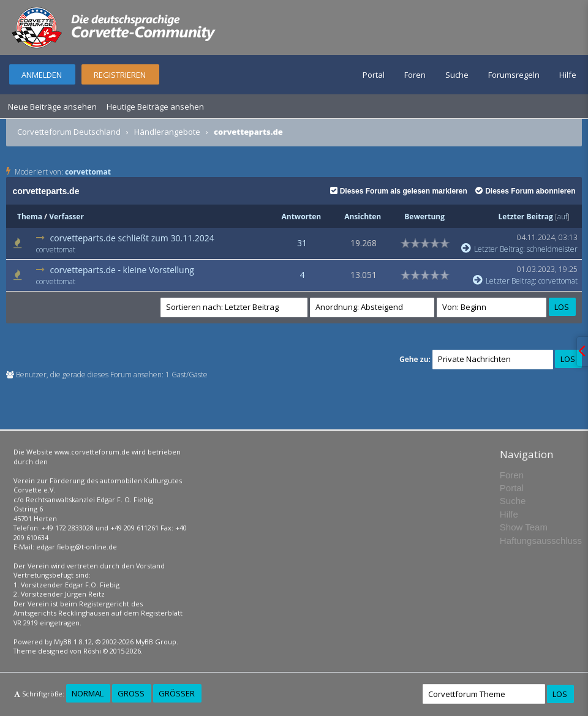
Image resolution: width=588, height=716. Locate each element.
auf (562, 217)
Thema (30, 217)
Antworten (301, 217)
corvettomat (88, 172)
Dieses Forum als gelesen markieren (399, 191)
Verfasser (66, 217)
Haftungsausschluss (541, 541)
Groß (131, 693)
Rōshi (92, 651)
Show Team (524, 527)
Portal (374, 75)
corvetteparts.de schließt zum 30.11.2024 (132, 238)
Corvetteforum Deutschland (69, 132)
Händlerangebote (167, 132)
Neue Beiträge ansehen (52, 107)
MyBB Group (156, 642)
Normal (88, 693)
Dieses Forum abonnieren (525, 191)
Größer (177, 693)
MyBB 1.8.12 (73, 642)
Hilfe (568, 75)
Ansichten (363, 217)
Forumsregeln (514, 75)
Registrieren (120, 75)
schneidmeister (552, 249)
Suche (457, 75)
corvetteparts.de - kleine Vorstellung (122, 270)
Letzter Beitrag (526, 217)
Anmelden (42, 75)
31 (302, 243)
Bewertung (424, 217)
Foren (415, 75)
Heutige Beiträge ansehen (155, 107)
